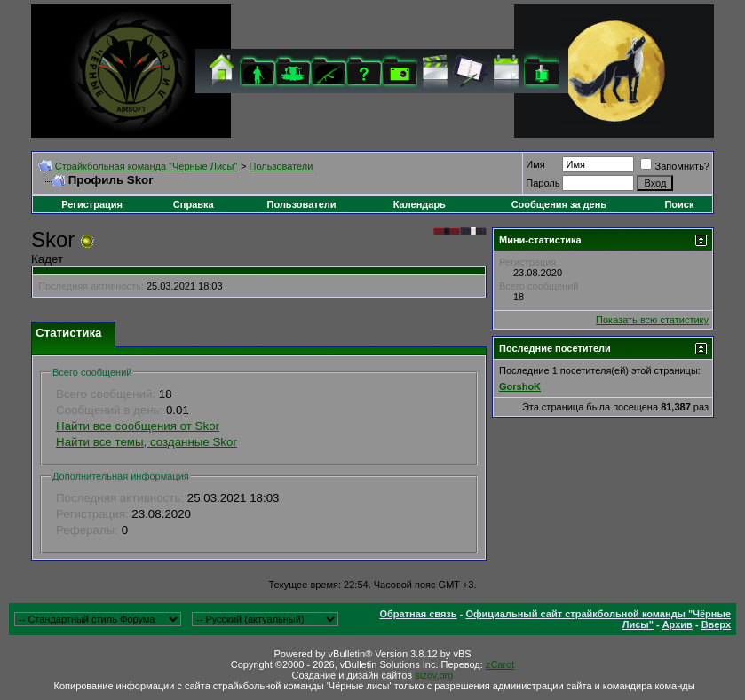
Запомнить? (675, 166)
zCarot (500, 664)
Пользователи (281, 166)
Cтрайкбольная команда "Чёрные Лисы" (147, 166)
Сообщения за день (559, 204)
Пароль (543, 183)
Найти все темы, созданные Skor (147, 442)
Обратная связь (418, 614)
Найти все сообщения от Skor (138, 426)
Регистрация (92, 204)
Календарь (420, 204)
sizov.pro (434, 675)
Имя (535, 164)
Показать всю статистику (652, 320)
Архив (678, 624)
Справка (194, 204)
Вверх (716, 624)
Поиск (679, 204)
